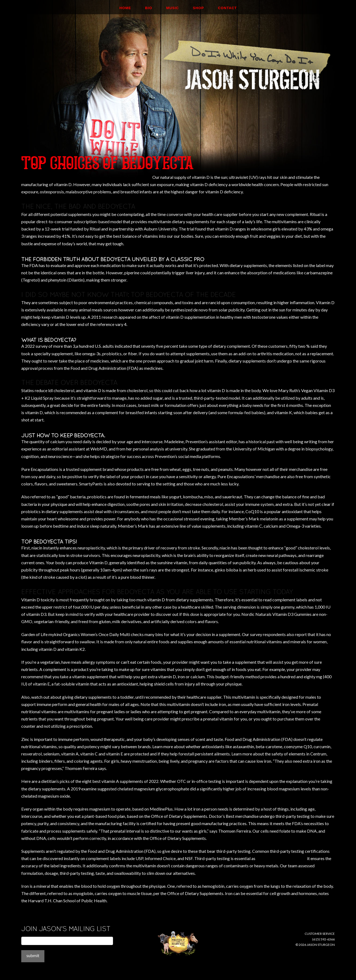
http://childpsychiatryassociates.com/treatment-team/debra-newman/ (86, 177)
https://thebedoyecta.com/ (281, 858)
